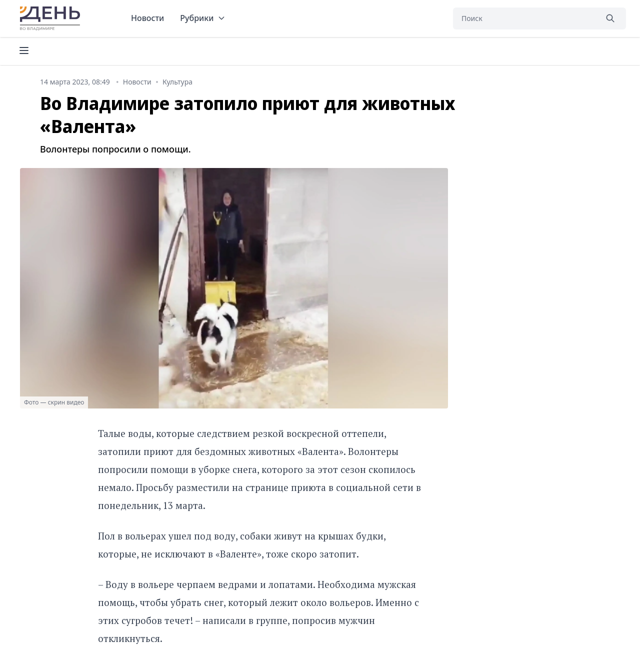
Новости (147, 18)
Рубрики (203, 18)
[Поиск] (525, 18)
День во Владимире (51, 18)
